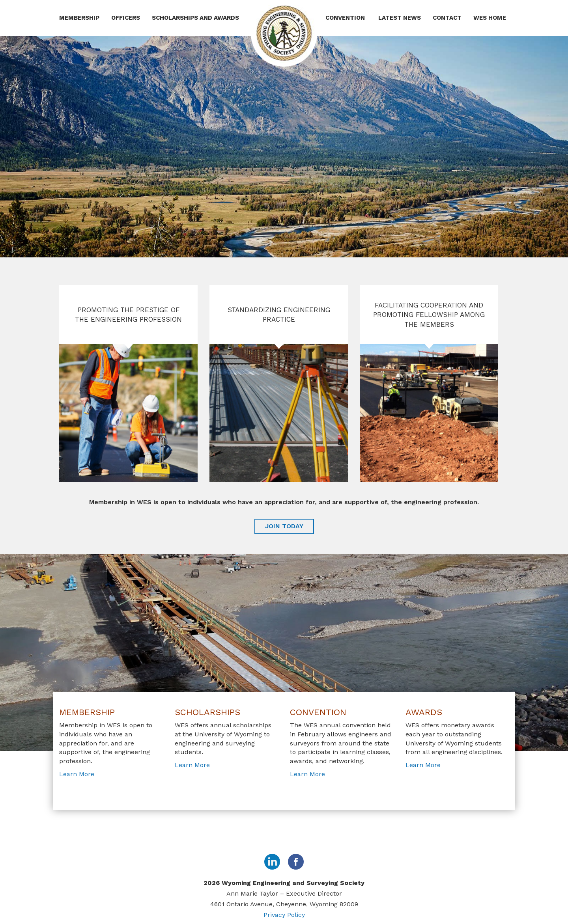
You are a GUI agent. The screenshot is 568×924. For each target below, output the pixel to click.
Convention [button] (346, 18)
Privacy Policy (284, 915)
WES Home (490, 18)
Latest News (400, 18)
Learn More (77, 774)
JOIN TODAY (284, 526)
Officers (126, 18)
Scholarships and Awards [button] (196, 18)
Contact (447, 18)
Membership (79, 18)
